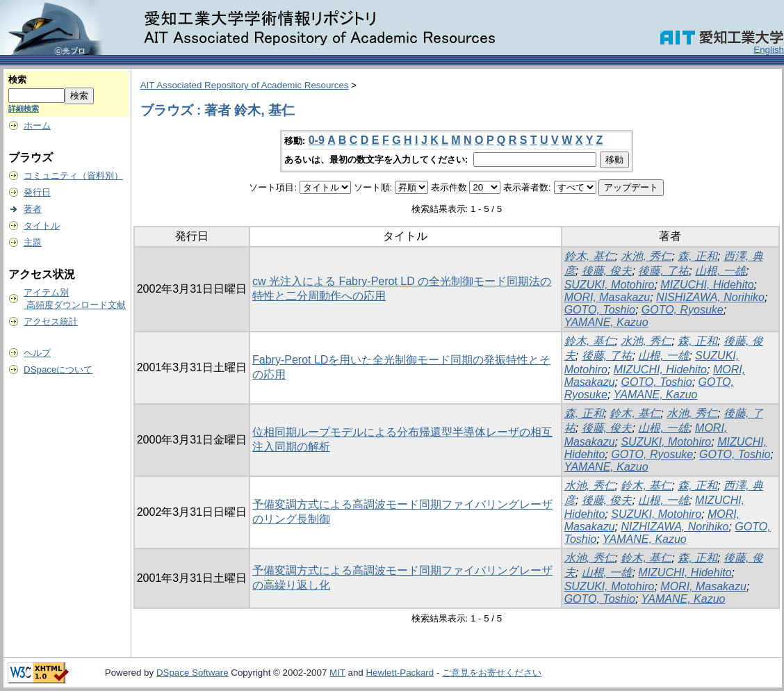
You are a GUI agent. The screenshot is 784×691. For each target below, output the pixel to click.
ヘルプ (37, 353)
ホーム (37, 125)
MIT (337, 673)
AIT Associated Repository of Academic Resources (245, 85)
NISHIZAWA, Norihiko (710, 297)
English (769, 50)
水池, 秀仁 (646, 256)
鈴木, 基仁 (590, 256)
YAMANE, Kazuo (606, 322)
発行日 (37, 192)
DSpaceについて (58, 369)
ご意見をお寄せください (492, 673)
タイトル (42, 226)
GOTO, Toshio (600, 310)
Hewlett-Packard (400, 673)
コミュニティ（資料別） (73, 176)
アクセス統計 (51, 322)
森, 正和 (697, 256)
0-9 (317, 140)
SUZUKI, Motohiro (610, 285)
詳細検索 (24, 108)
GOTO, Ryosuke (683, 310)
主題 (33, 242)
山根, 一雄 (720, 271)
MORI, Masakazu (607, 297)
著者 (33, 209)
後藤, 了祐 (663, 271)
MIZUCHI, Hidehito (707, 285)
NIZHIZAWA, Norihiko (675, 527)
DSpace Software (193, 673)
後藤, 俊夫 (607, 271)
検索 (17, 80)
